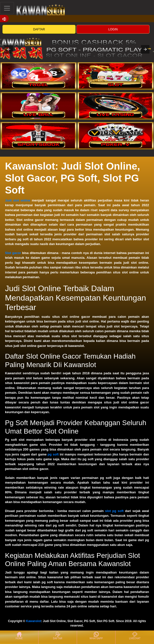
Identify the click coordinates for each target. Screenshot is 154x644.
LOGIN (113, 29)
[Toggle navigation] (7, 8)
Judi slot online (18, 200)
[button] (9, 49)
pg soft (53, 454)
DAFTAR (39, 29)
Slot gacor (13, 253)
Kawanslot (33, 621)
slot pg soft (114, 511)
